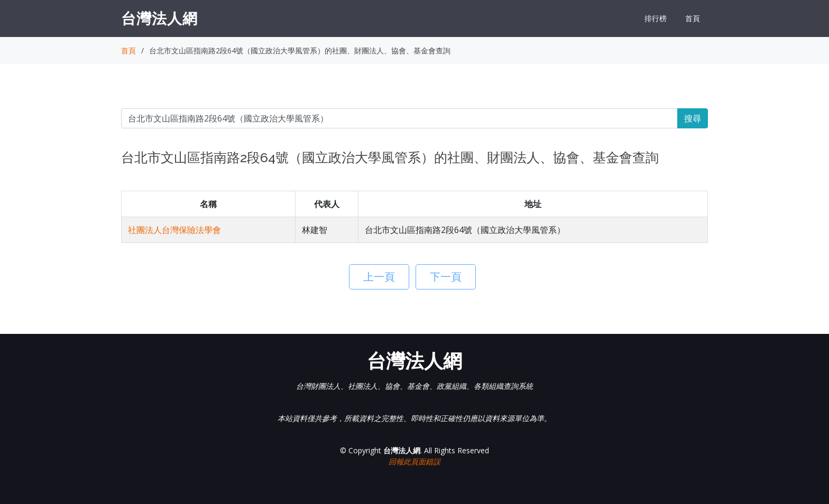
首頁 (693, 18)
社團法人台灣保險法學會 (174, 230)
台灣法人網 (159, 18)
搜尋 (693, 118)
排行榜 (656, 18)
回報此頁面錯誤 (414, 461)
